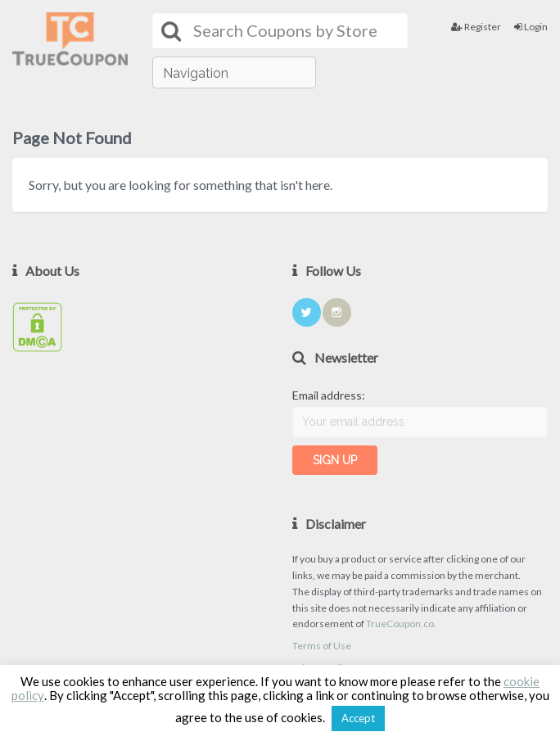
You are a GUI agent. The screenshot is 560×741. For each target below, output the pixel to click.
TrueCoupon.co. (401, 624)
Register (476, 27)
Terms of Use (322, 646)
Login (531, 27)
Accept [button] (358, 718)
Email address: (329, 395)
